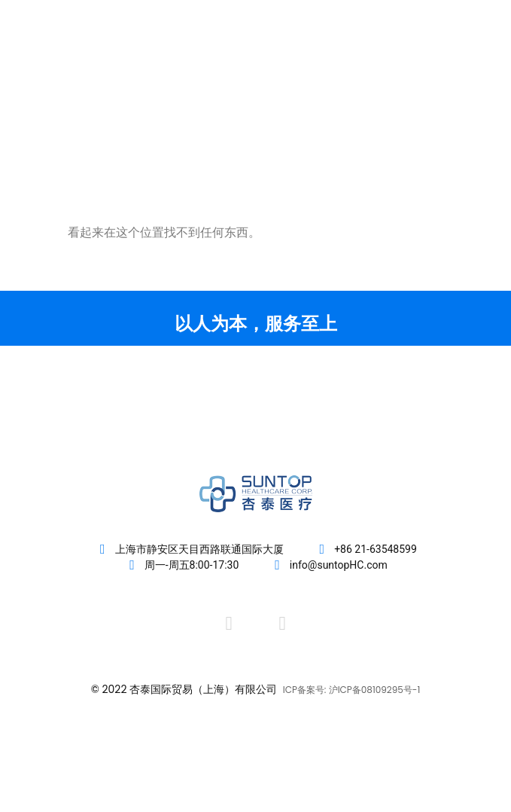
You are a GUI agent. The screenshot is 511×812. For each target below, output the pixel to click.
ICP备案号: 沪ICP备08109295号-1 (352, 690)
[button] (468, 69)
